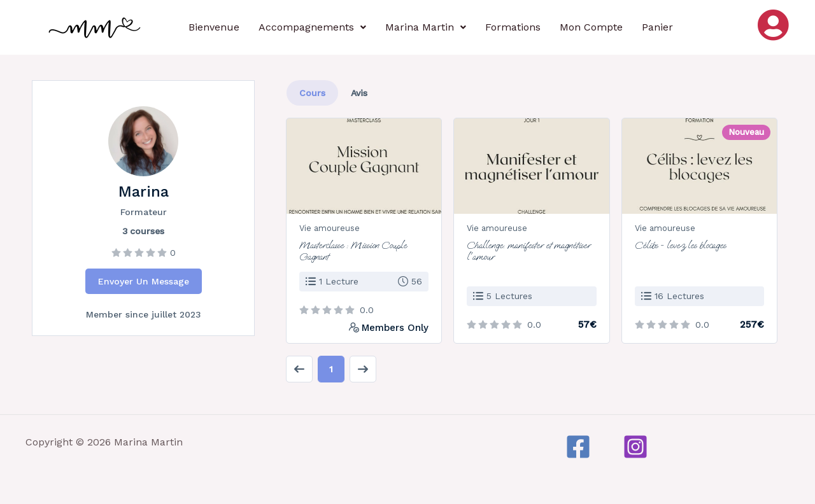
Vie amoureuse (330, 228)
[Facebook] (578, 447)
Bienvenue (214, 27)
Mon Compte (591, 27)
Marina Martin (426, 27)
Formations (513, 27)
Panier (657, 27)
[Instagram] (635, 447)
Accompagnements (312, 27)
